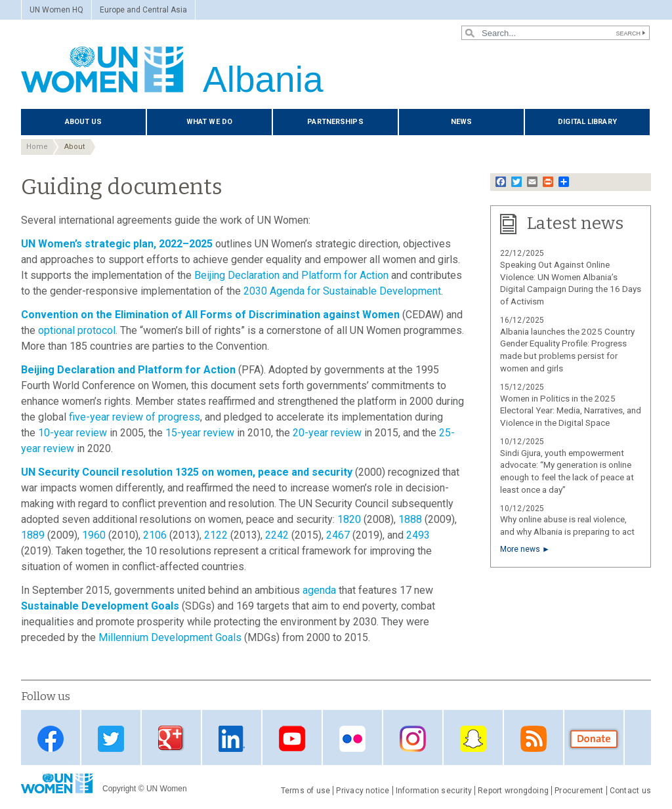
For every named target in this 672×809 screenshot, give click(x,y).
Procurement (579, 791)
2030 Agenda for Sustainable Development (342, 291)
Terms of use (306, 791)
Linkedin (232, 738)
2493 (418, 535)
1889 (33, 535)
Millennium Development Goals (170, 637)
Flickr (352, 738)
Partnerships (335, 122)
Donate (594, 738)
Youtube (292, 738)
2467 (338, 535)
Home (37, 147)
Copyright (119, 789)
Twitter (111, 738)
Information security (434, 791)
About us (84, 122)
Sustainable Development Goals (100, 606)
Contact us (630, 791)
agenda (319, 590)
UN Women (167, 789)
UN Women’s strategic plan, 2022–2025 (117, 244)
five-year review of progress (135, 417)
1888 (410, 519)
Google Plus (171, 738)
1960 (94, 535)
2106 (155, 535)
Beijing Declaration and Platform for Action (291, 275)
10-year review (73, 433)
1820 (349, 519)
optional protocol (77, 330)
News (461, 122)
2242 (277, 535)
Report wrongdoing (513, 791)
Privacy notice (363, 791)
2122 (216, 535)
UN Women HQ (56, 10)
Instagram (413, 738)
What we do (209, 122)
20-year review (327, 433)
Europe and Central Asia (143, 10)
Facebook (51, 738)
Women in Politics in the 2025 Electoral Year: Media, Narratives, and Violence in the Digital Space (571, 411)
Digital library (587, 122)
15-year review (200, 433)
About (74, 147)
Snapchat (473, 738)
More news (520, 549)
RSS (534, 738)
